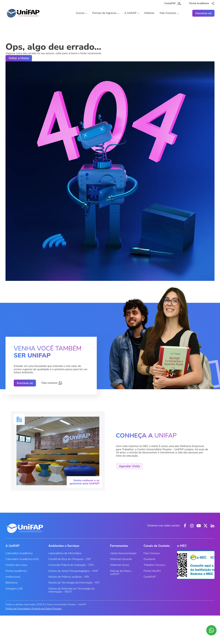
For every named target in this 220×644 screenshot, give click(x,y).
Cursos (80, 13)
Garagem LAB (14, 589)
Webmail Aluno (120, 565)
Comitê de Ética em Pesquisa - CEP (70, 559)
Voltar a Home (19, 58)
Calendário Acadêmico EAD (22, 559)
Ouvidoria (149, 559)
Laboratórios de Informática (65, 553)
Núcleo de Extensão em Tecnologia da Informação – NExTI (71, 590)
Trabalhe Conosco (154, 565)
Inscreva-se (203, 13)
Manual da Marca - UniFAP (121, 573)
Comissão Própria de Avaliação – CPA (71, 565)
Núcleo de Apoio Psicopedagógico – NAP (73, 571)
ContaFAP (150, 577)
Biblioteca (12, 583)
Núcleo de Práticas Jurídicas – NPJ (69, 577)
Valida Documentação (123, 553)
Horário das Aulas (16, 565)
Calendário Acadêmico (19, 553)
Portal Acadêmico (16, 571)
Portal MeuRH (152, 571)
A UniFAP (130, 13)
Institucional (13, 577)
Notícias (149, 13)
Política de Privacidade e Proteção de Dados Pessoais (34, 609)
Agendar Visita (129, 466)
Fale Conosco (168, 13)
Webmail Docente (121, 559)
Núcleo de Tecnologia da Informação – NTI (74, 583)
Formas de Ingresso (104, 13)
